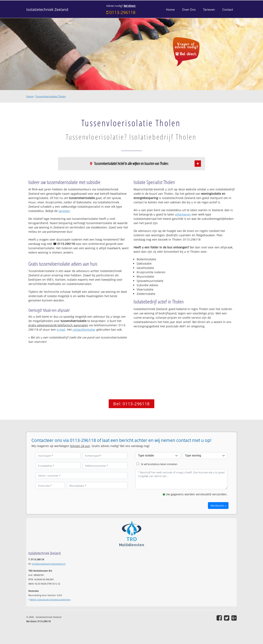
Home (30, 96)
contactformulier (84, 330)
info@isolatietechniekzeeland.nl (49, 564)
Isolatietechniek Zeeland (47, 9)
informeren (183, 214)
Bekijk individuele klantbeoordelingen (50, 599)
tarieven (64, 211)
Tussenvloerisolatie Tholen (51, 96)
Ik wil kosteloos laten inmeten (159, 464)
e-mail (61, 330)
